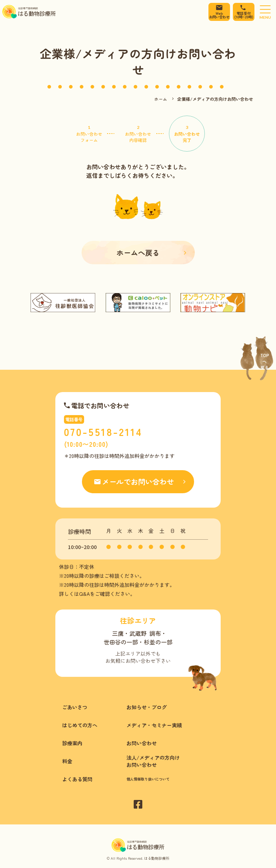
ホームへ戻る (138, 253)
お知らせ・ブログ (147, 707)
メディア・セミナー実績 (154, 725)
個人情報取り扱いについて (148, 779)
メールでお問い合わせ (138, 482)
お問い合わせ (142, 743)
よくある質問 (77, 779)
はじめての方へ (80, 725)
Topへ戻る (265, 361)
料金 (67, 761)
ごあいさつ (75, 707)
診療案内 (72, 743)
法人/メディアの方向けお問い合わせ (153, 761)
